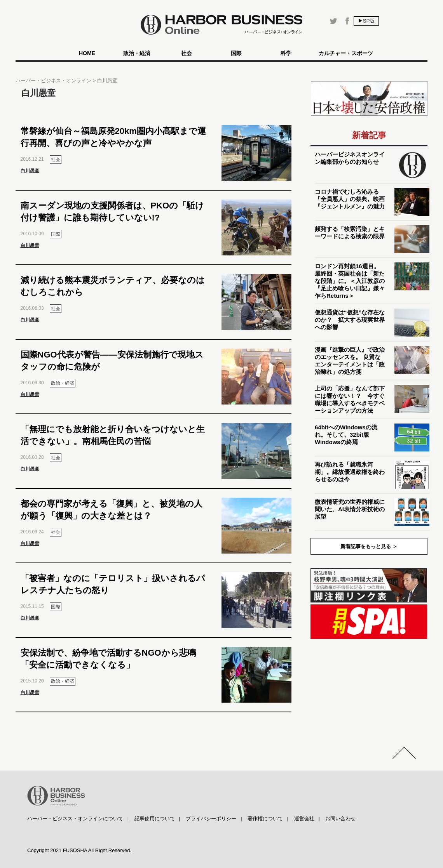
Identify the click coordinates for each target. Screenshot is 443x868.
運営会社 (304, 819)
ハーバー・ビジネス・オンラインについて (75, 819)
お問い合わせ (340, 819)
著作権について (265, 819)
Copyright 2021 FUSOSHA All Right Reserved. (79, 850)
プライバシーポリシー (211, 819)
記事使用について (155, 819)
